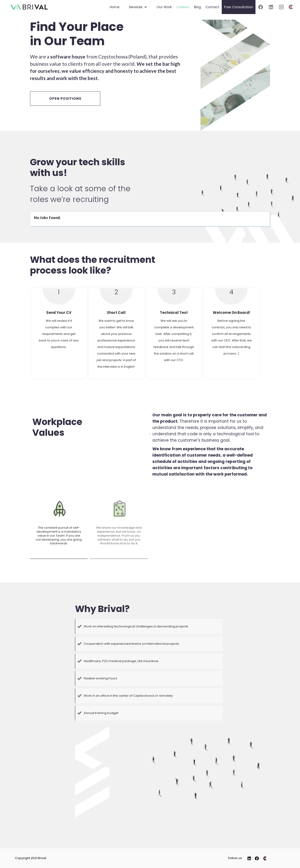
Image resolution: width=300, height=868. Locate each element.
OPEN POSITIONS (65, 99)
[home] (29, 5)
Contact (212, 7)
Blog (197, 7)
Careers (183, 7)
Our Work (164, 7)
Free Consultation (239, 7)
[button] (138, 7)
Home (115, 7)
